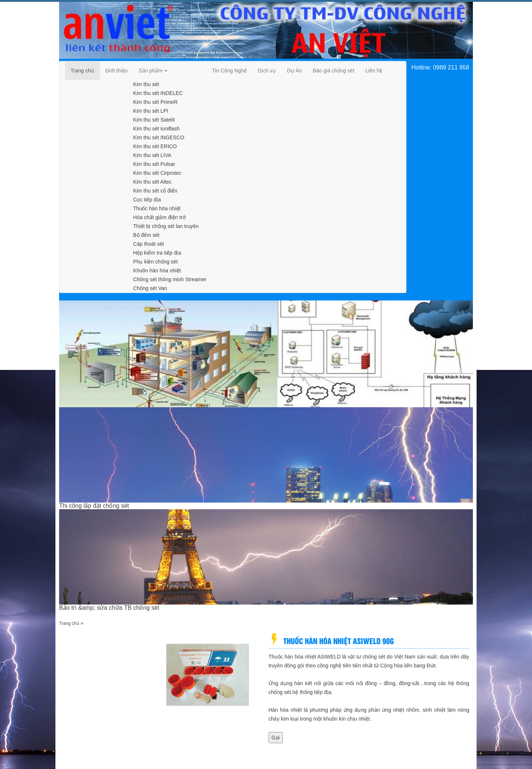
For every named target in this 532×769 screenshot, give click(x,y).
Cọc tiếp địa (147, 200)
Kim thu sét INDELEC (158, 93)
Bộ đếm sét (146, 235)
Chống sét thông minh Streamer (170, 279)
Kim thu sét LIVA (152, 155)
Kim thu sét (146, 84)
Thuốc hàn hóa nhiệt (157, 208)
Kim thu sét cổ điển (155, 191)
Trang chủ (69, 623)
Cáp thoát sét (148, 244)
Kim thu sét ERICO (155, 146)
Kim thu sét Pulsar (154, 164)
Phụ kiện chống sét (155, 262)
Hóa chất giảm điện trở (159, 217)
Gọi (276, 738)
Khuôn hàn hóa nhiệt (157, 270)
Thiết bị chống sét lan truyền (166, 226)
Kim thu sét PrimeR (155, 102)
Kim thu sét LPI (151, 111)
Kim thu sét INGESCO (158, 137)
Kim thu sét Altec (152, 182)
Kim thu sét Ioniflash (156, 129)
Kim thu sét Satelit (154, 120)
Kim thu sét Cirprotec (157, 173)
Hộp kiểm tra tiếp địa (157, 253)
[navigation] (82, 71)
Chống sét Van (150, 288)
